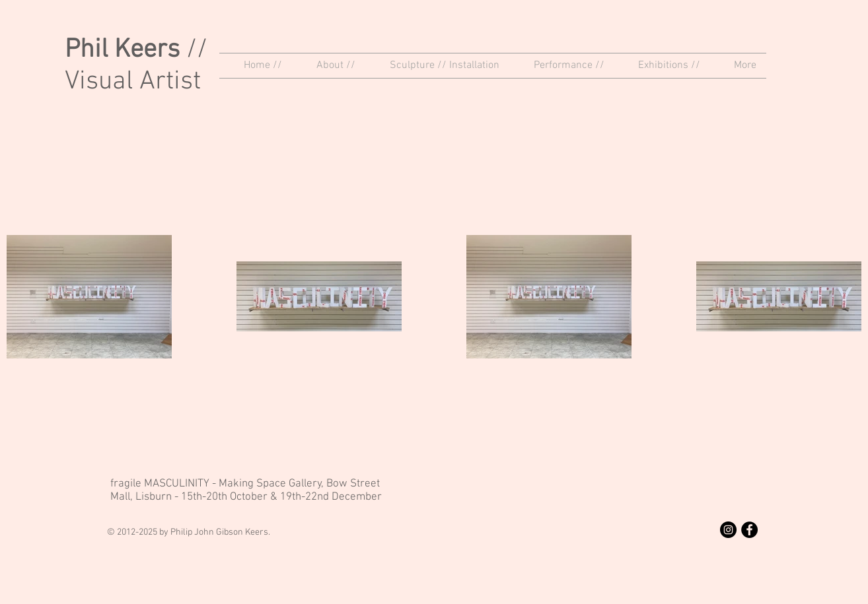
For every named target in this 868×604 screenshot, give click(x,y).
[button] (329, 66)
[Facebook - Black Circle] (749, 530)
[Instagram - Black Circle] (728, 530)
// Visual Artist (136, 66)
